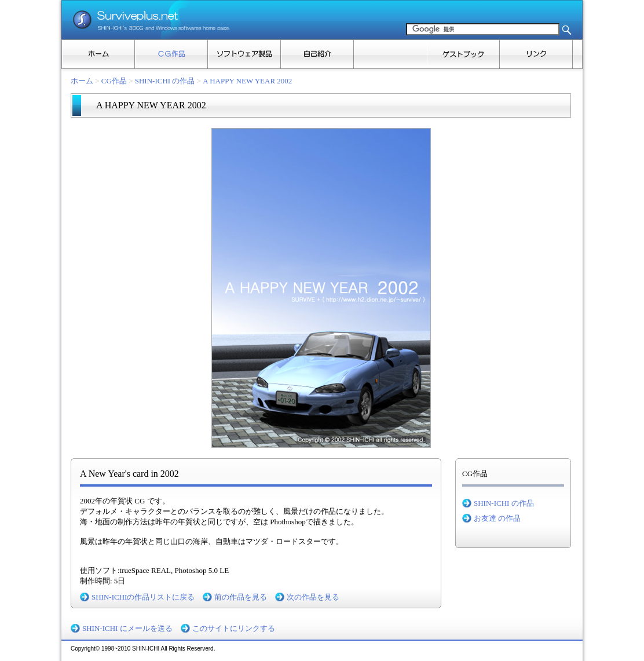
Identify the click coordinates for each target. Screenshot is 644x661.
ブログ (390, 54)
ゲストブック (463, 54)
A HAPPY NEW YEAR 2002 (247, 81)
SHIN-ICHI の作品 (165, 81)
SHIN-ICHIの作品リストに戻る (143, 597)
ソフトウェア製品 (244, 54)
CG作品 (171, 54)
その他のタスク (577, 54)
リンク (536, 54)
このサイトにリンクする (234, 628)
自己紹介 (317, 54)
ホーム (98, 54)
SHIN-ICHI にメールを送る (127, 628)
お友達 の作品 (497, 518)
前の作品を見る (241, 597)
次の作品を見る (313, 597)
